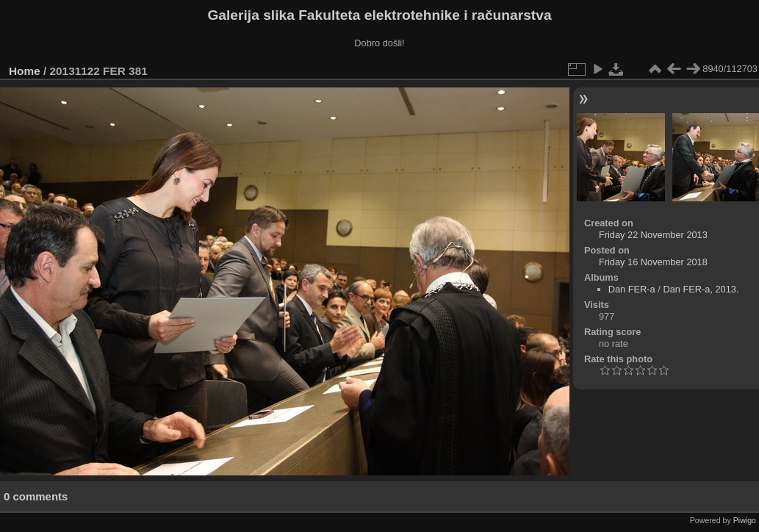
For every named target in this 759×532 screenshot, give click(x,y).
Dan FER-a (632, 289)
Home (25, 71)
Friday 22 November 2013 (653, 235)
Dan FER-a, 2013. (701, 289)
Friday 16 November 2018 (653, 262)
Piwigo (745, 520)
